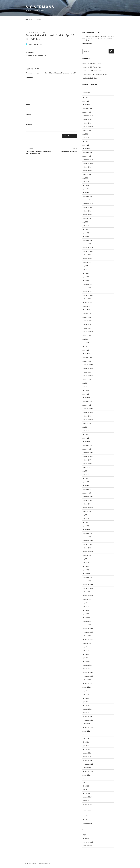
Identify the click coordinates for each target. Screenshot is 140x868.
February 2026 (87, 108)
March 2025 (86, 149)
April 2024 (86, 189)
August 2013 (87, 643)
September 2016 (88, 508)
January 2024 (87, 200)
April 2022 (86, 277)
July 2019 (85, 383)
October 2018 (87, 416)
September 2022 (88, 259)
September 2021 (88, 302)
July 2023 (85, 222)
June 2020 (86, 343)
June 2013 (86, 650)
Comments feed (88, 842)
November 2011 (88, 720)
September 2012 (88, 683)
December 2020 (88, 321)
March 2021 (86, 310)
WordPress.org (87, 846)
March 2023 (86, 237)
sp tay (45, 55)
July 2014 (85, 603)
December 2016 (88, 497)
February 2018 (87, 445)
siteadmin (41, 33)
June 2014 (86, 607)
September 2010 (88, 771)
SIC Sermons (40, 7)
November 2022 (88, 251)
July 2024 (85, 178)
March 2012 (86, 705)
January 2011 (87, 757)
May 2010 (86, 786)
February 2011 (87, 753)
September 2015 (88, 552)
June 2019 (86, 387)
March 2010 (86, 793)
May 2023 (86, 229)
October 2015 (87, 548)
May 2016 (86, 522)
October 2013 (87, 636)
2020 (30, 55)
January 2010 (87, 801)
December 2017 (88, 453)
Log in (84, 835)
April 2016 (86, 526)
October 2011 (87, 724)
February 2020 (87, 357)
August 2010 (87, 775)
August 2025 (87, 130)
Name (28, 104)
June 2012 (86, 694)
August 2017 (86, 467)
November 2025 (88, 119)
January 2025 (87, 156)
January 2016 (87, 537)
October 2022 (87, 255)
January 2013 (87, 669)
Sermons (38, 20)
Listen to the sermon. (34, 44)
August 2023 (87, 218)
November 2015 (88, 544)
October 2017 (87, 460)
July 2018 (85, 427)
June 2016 (86, 519)
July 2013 (85, 647)
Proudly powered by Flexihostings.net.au (38, 863)
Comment (30, 78)
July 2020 (86, 339)
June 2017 (86, 475)
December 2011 (87, 716)
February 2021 (87, 314)
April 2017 (86, 482)
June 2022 (86, 270)
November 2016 (88, 500)
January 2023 (87, 244)
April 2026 (86, 101)
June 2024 (86, 182)
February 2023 (87, 240)
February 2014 (87, 621)
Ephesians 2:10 (87, 43)
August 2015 (87, 555)
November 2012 (88, 676)
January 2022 (87, 288)
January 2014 (87, 625)
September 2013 (88, 639)
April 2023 (86, 233)
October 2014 (87, 592)
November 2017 (88, 456)
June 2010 (86, 782)
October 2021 (87, 299)
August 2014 (87, 599)
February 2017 (87, 489)
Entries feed (86, 838)
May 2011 (86, 742)
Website (29, 125)
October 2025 (87, 123)
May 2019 (86, 390)
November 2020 (88, 324)
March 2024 (86, 193)
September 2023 (88, 215)
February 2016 (87, 533)
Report (85, 816)
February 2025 (87, 152)
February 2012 (87, 709)
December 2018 (88, 409)
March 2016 (86, 530)
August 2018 (87, 423)
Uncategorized (87, 823)
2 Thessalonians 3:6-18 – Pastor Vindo (94, 74)
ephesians (37, 55)
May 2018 (86, 434)
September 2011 (88, 727)
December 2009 (88, 804)
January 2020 (87, 361)
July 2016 (85, 515)
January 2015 (87, 581)
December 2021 (88, 291)
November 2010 (88, 764)
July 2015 (85, 559)
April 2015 (86, 570)
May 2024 (86, 185)
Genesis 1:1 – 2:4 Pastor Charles (92, 71)
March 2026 (86, 105)
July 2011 (85, 735)
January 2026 (87, 112)
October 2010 (87, 768)
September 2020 (88, 332)
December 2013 (88, 628)
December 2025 (88, 116)
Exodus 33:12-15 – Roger (90, 78)
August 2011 (86, 731)
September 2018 (88, 420)
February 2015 (87, 577)
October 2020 (87, 328)
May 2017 (86, 478)
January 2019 (87, 405)
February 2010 (87, 797)
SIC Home (29, 20)
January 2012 (87, 713)
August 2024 (87, 174)
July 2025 (85, 134)
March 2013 (86, 661)
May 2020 (86, 346)
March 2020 (86, 354)
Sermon (32, 53)
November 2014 (88, 588)
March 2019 (86, 398)
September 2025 (88, 127)
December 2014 (88, 584)
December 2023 (88, 204)
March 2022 (86, 281)
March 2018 (86, 442)
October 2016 (87, 504)
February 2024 (87, 196)
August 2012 (86, 687)
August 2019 (87, 379)
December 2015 (88, 541)
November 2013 (88, 632)
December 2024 (88, 160)
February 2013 (87, 665)
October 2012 (87, 680)
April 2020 (86, 350)
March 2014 (86, 617)
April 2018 (86, 438)
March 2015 (86, 573)
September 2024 (88, 171)
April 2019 (86, 394)
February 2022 (87, 284)
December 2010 (88, 760)
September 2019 (88, 376)
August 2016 (87, 511)
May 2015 (86, 566)
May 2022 (86, 273)
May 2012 (86, 698)
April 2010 (86, 790)
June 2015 (86, 563)
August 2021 (86, 306)
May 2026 (86, 97)
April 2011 (86, 746)
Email (28, 115)
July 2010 (85, 779)
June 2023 (86, 226)
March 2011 (86, 749)
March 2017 (86, 486)
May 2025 (86, 141)
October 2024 (87, 167)
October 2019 (87, 372)
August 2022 (87, 262)
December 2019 (88, 365)
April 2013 (86, 658)
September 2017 (88, 464)
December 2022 (88, 247)
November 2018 (88, 412)
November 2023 (88, 207)
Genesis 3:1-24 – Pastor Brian (92, 63)
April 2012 (86, 702)
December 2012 (88, 672)
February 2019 (87, 401)
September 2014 (88, 596)
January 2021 (87, 317)
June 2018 (86, 431)
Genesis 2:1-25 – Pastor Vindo (92, 67)
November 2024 (88, 163)
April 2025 (86, 145)
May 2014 (86, 610)
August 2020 (87, 335)
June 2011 (86, 738)
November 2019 (88, 368)
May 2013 (86, 654)
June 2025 (86, 138)
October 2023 (87, 211)
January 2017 (87, 493)
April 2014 (86, 614)
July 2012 (85, 691)
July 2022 (85, 266)
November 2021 (88, 295)
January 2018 (87, 449)
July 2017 (85, 471)
